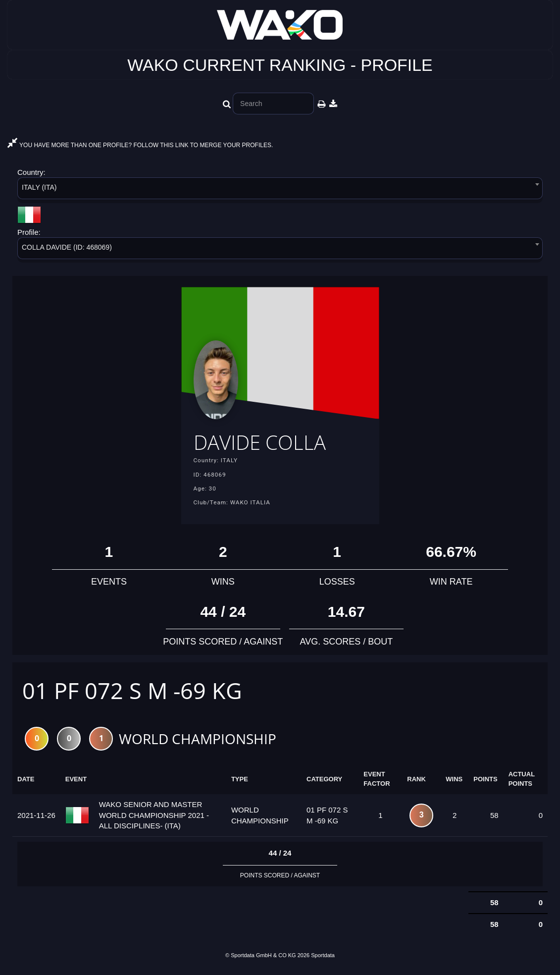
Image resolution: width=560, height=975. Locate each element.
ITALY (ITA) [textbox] (39, 187)
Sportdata (323, 958)
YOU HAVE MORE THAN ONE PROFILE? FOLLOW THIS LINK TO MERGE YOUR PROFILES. (140, 145)
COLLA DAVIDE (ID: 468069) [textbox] (67, 247)
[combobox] (280, 190)
